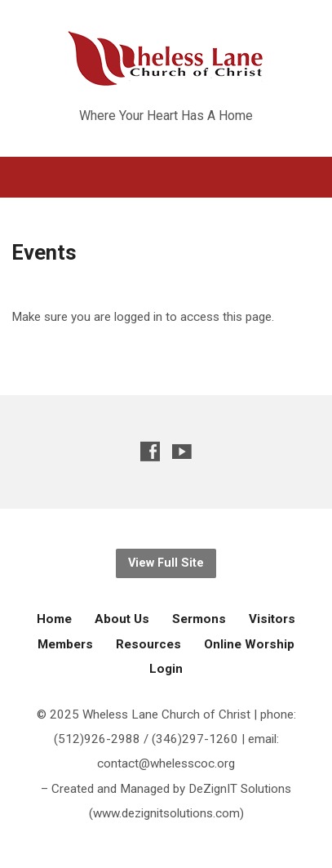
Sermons (199, 619)
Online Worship (249, 644)
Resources (148, 644)
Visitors (272, 619)
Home (54, 619)
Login (166, 669)
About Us (122, 619)
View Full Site (166, 563)
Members (65, 644)
